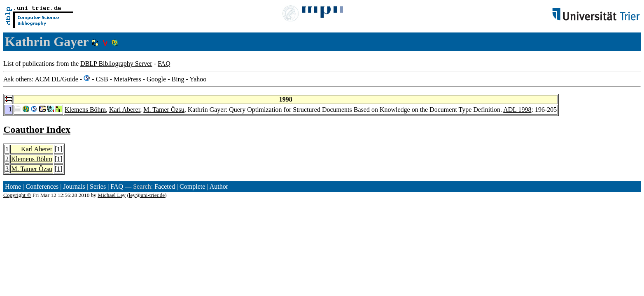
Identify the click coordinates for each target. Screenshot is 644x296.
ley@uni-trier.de (147, 195)
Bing (178, 79)
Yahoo (198, 79)
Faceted (165, 186)
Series (98, 186)
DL (56, 79)
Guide (70, 79)
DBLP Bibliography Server (116, 64)
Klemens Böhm (85, 110)
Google (156, 79)
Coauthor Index (37, 129)
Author (219, 186)
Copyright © (17, 195)
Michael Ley (112, 195)
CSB (102, 79)
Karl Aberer (125, 110)
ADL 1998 (517, 110)
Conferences (42, 186)
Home (13, 186)
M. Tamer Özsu (164, 110)
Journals (74, 186)
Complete (192, 186)
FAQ (164, 64)
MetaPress (127, 79)
